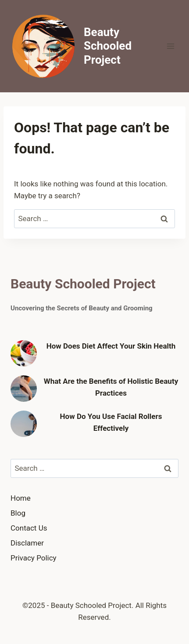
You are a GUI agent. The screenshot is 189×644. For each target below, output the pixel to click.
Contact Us (29, 528)
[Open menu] (170, 46)
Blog (18, 513)
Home (21, 498)
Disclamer (27, 543)
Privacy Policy (34, 558)
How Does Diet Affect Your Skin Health (111, 346)
